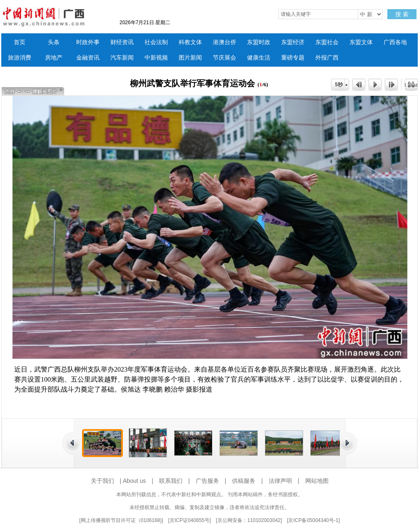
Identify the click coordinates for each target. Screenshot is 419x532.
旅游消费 (20, 58)
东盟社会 (327, 42)
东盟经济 (293, 42)
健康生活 (259, 58)
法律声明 (280, 481)
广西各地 (395, 42)
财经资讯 (122, 42)
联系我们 (171, 481)
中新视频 (156, 58)
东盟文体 (361, 42)
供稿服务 (244, 481)
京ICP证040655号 (190, 520)
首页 (20, 42)
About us (134, 481)
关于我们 (102, 481)
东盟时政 (259, 42)
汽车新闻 (122, 58)
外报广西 (327, 58)
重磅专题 (293, 58)
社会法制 (156, 42)
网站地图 (317, 481)
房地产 (54, 58)
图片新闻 (190, 58)
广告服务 (207, 481)
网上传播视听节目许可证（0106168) (121, 520)
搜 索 (402, 14)
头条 (54, 42)
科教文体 (190, 42)
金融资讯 (88, 58)
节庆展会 (224, 58)
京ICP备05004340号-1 (313, 520)
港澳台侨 (224, 42)
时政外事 (88, 42)
